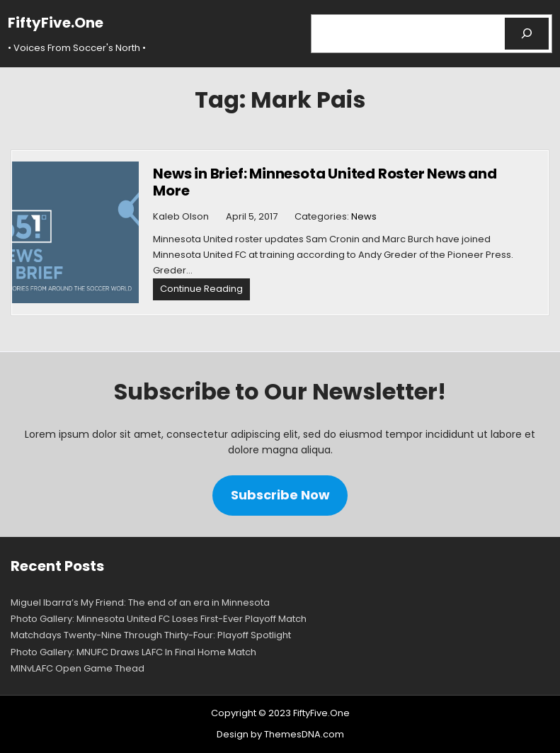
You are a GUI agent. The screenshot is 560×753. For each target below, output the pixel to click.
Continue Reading (205, 291)
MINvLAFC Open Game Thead (78, 668)
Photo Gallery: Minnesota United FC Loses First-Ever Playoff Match (159, 619)
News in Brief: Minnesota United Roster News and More (325, 182)
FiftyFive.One (56, 23)
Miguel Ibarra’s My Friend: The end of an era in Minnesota (140, 602)
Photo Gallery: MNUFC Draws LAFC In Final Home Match (133, 652)
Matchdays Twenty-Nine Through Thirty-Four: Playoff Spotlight (151, 635)
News (364, 216)
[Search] (527, 34)
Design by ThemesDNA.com (280, 734)
